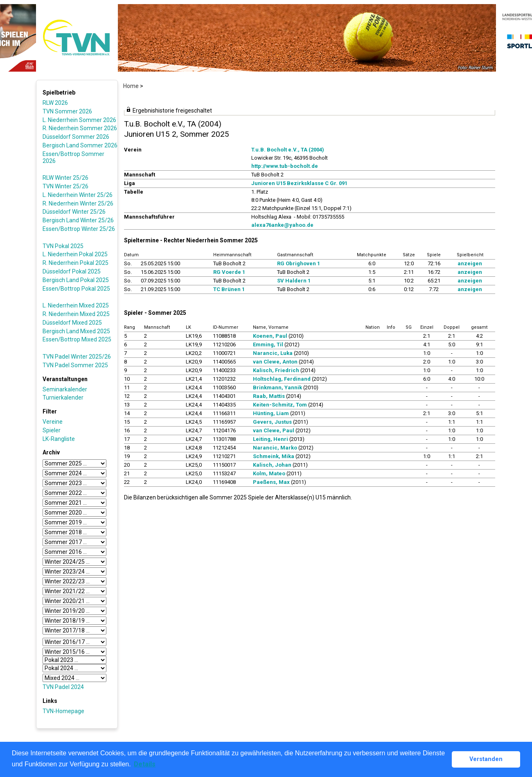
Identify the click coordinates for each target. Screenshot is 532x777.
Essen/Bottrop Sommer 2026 (73, 157)
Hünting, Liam (271, 413)
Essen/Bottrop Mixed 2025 (77, 339)
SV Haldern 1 (294, 281)
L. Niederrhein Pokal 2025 (75, 254)
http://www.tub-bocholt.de (285, 166)
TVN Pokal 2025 (63, 246)
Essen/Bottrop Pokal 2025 (76, 289)
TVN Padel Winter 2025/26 (77, 357)
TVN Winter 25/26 (65, 186)
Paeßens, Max (271, 482)
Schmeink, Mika (274, 456)
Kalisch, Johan (272, 465)
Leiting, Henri (271, 439)
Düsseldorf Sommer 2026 (76, 137)
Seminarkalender (65, 389)
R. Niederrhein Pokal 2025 (76, 263)
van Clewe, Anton (275, 362)
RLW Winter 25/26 (65, 178)
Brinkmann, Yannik (277, 387)
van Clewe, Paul (274, 430)
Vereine (53, 422)
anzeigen (470, 263)
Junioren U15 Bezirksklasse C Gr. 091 (299, 183)
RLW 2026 (55, 103)
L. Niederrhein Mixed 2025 (76, 305)
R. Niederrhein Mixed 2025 (76, 314)
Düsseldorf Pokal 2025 (72, 271)
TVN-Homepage (63, 711)
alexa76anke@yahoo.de (282, 225)
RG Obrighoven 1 (299, 263)
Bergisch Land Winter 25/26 (78, 220)
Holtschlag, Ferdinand (282, 379)
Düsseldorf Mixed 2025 (72, 323)
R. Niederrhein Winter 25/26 (78, 203)
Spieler (52, 430)
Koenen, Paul (270, 336)
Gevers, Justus (272, 422)
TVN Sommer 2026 (67, 111)
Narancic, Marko (275, 448)
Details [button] (145, 764)
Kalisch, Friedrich (276, 370)
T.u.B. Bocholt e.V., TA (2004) (288, 150)
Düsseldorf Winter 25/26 (74, 212)
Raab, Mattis (269, 396)
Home (131, 86)
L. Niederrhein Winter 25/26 (78, 195)
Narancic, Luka (273, 353)
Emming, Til (268, 344)
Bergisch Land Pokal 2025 (76, 280)
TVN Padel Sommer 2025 (75, 365)
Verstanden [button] (486, 759)
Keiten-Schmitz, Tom (280, 405)
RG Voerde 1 (229, 272)
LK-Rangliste (59, 439)
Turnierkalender (63, 398)
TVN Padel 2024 (63, 687)
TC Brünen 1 (229, 289)
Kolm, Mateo (269, 473)
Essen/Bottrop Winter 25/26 (79, 229)
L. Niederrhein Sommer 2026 (79, 120)
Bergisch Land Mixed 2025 (76, 331)
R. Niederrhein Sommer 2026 (80, 128)
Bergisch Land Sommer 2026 (80, 145)
